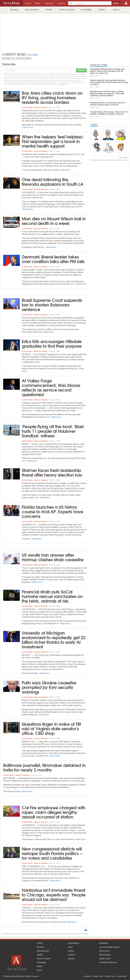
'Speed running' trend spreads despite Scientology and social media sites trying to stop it (109, 82)
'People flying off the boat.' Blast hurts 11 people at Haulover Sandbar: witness (53, 431)
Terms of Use (110, 976)
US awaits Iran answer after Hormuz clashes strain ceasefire (53, 557)
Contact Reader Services (109, 947)
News (70, 947)
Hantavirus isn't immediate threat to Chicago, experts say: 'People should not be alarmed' (54, 894)
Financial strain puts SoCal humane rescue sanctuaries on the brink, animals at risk (52, 596)
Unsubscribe (122, 976)
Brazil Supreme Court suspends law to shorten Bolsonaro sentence (52, 304)
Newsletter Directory (108, 962)
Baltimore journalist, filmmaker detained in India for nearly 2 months (44, 767)
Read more (28, 127)
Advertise (87, 976)
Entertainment (32, 10)
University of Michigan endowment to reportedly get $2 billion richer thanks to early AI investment (54, 639)
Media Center (105, 959)
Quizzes (71, 959)
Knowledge (86, 10)
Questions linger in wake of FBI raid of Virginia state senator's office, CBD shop (51, 728)
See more (123, 158)
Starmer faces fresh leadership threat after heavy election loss (52, 472)
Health (49, 10)
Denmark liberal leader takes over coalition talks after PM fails (53, 259)
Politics (102, 10)
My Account (104, 951)
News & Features (41, 107)
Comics (71, 951)
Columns (72, 955)
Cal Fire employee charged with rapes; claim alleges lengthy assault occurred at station (53, 812)
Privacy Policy (98, 976)
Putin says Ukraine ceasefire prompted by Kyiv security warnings (49, 687)
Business (14, 10)
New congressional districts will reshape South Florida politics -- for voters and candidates (52, 853)
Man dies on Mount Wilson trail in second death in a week (54, 221)
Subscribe (81, 70)
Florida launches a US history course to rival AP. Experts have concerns (52, 511)
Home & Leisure (67, 10)
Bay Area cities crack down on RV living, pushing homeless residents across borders (52, 97)
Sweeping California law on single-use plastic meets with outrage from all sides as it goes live (107, 71)
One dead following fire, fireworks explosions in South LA (52, 181)
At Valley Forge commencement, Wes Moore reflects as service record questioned (51, 387)
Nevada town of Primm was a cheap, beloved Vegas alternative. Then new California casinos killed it (107, 93)
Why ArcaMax (105, 955)
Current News (27, 107)
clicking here (64, 84)
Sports (116, 10)
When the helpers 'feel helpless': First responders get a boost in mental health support (53, 141)
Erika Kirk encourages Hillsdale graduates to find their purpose (52, 343)
